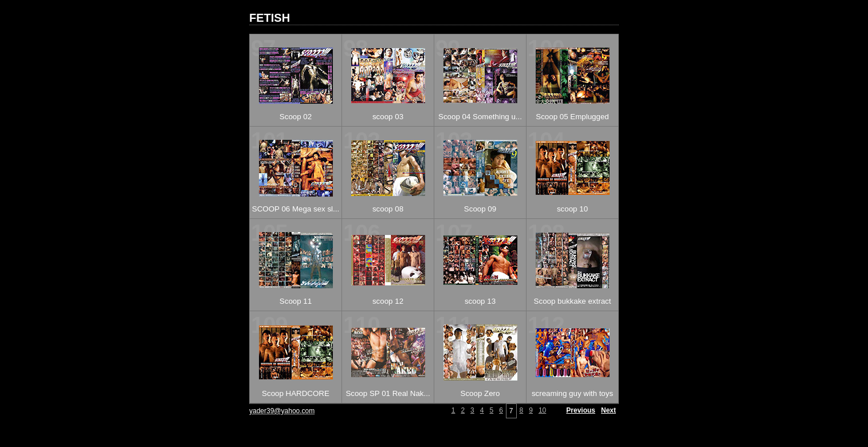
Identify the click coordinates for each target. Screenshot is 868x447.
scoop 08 (388, 209)
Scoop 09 (480, 209)
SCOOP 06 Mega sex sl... (296, 209)
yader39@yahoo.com (282, 411)
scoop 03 (388, 117)
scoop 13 (480, 301)
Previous (581, 410)
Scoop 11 (296, 301)
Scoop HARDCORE (296, 393)
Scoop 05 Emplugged (572, 117)
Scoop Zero (480, 393)
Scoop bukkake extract (573, 301)
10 (542, 410)
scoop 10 (572, 209)
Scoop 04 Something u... (480, 117)
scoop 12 (388, 301)
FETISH (270, 18)
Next (608, 410)
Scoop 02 (296, 117)
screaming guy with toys (572, 393)
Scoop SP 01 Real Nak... (388, 393)
